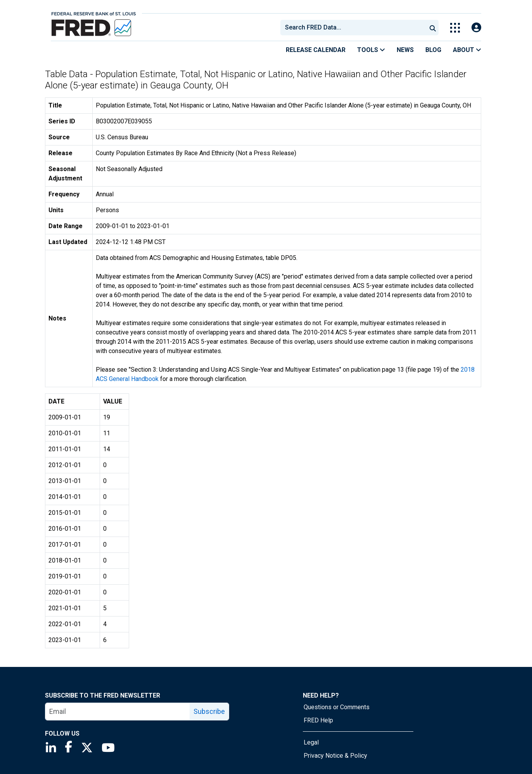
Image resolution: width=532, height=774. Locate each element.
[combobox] (353, 28)
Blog (433, 50)
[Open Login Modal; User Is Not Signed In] (476, 28)
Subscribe (209, 711)
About (467, 50)
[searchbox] (355, 28)
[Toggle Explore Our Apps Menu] (455, 28)
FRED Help (318, 720)
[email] (118, 712)
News (405, 50)
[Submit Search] (433, 28)
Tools (371, 50)
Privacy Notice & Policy (335, 756)
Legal (311, 742)
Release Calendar (316, 50)
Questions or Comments (337, 707)
